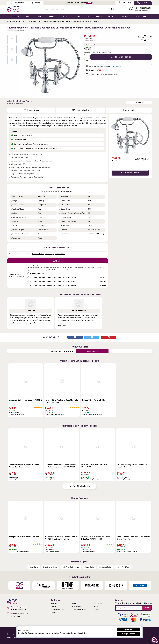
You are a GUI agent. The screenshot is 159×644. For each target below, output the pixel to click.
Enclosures (66, 16)
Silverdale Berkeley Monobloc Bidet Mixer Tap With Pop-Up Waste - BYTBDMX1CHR (60, 466)
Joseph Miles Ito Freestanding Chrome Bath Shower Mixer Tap (133, 538)
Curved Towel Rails (123, 567)
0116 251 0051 (14, 617)
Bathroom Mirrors (142, 16)
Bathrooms (15, 16)
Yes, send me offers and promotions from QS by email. (134, 603)
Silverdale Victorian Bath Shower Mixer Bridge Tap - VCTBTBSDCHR (95, 538)
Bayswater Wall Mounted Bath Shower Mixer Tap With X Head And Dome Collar (61, 538)
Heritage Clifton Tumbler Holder (93, 400)
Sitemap (54, 613)
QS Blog (54, 607)
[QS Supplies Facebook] (8, 634)
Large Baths (34, 567)
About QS (54, 603)
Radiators (112, 16)
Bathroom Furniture (94, 16)
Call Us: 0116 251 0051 (143, 8)
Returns (97, 610)
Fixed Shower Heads (50, 567)
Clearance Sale (17, 3)
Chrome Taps (50, 254)
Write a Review (92, 351)
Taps (79, 16)
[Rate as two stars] (66, 352)
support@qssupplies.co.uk (17, 613)
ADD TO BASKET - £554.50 (121, 57)
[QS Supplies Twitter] (13, 634)
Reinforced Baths (105, 567)
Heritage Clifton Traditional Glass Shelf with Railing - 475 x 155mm (61, 401)
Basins (40, 16)
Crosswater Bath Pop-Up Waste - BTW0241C (25, 400)
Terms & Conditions (79, 610)
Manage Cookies (128, 634)
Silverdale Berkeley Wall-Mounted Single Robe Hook (132, 466)
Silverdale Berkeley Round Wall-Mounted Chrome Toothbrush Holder (24, 466)
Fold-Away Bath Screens (71, 567)
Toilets (28, 16)
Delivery (75, 603)
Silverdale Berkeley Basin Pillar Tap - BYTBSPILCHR (94, 466)
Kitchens (125, 16)
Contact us (98, 603)
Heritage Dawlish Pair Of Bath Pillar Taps (24, 537)
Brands (36, 3)
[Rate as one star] (64, 352)
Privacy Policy (77, 607)
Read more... (62, 326)
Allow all (129, 629)
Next (78, 65)
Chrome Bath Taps (38, 254)
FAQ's (96, 607)
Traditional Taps (60, 254)
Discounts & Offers (57, 610)
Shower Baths (89, 567)
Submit (146, 608)
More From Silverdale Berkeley (80, 486)
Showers (52, 16)
